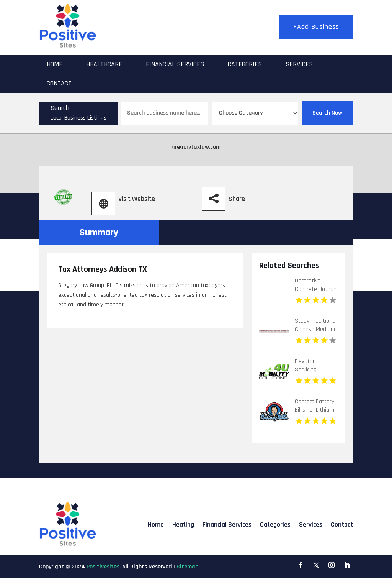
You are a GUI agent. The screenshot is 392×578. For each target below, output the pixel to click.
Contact (59, 83)
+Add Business (316, 27)
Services (299, 64)
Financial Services (175, 64)
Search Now (327, 113)
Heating (183, 525)
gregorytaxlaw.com (196, 147)
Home (55, 64)
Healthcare (104, 64)
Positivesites (103, 567)
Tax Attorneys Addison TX (103, 269)
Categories (245, 64)
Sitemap (187, 567)
